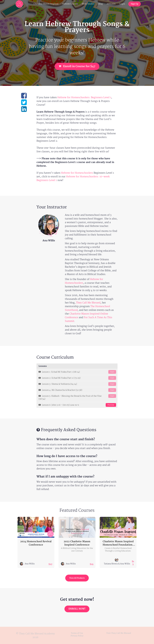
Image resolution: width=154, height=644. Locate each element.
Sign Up (135, 4)
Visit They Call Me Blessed (119, 633)
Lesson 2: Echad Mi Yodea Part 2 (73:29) (77, 378)
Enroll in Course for (77, 66)
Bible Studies (88, 4)
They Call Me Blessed (88, 303)
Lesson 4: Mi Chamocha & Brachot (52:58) (77, 390)
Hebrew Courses (70, 4)
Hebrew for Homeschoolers (77, 173)
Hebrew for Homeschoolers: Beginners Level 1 (84, 97)
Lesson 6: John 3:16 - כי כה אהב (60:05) (77, 405)
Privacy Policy (77, 636)
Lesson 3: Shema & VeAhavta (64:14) (77, 384)
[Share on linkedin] (24, 111)
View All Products (77, 578)
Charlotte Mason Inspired (46, 4)
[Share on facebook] (24, 97)
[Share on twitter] (24, 104)
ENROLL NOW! (77, 609)
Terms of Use (77, 633)
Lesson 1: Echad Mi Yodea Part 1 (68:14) (77, 372)
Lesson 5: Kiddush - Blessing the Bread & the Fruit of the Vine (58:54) (77, 397)
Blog (101, 4)
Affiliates (111, 4)
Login (122, 4)
